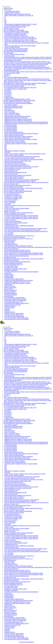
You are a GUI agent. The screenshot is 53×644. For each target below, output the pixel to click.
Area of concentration (10, 201)
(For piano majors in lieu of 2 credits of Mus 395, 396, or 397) (20, 87)
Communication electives (11, 224)
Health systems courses (10, 287)
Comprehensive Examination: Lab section (15, 34)
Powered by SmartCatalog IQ (27, 642)
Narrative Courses (8, 8)
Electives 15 (7, 74)
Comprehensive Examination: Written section (16, 36)
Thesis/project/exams (10, 306)
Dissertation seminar (9, 243)
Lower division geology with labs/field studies (16, 318)
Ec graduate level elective (11, 244)
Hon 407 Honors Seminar (10, 290)
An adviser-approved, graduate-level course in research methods (21, 144)
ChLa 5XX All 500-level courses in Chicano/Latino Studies (19, 37)
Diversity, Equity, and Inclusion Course (14, 54)
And (5, 145)
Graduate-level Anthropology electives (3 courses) (17, 99)
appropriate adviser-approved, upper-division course (17, 161)
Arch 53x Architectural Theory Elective (14, 190)
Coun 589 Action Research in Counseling (14, 237)
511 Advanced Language (10, 125)
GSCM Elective (8, 285)
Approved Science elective (11, 174)
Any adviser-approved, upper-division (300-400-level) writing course (22, 157)
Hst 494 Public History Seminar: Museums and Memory (18, 103)
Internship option (9, 296)
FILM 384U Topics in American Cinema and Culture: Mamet (20, 85)
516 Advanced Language (10, 131)
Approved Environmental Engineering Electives (16, 165)
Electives (7, 76)
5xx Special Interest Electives (12, 194)
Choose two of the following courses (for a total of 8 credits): (20, 46)
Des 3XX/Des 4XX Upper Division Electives (16, 51)
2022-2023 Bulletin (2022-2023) (12, 5)
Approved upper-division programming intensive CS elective (20, 181)
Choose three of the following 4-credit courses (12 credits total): (21, 41)
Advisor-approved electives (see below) (14, 141)
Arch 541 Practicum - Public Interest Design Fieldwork (18, 191)
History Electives (9, 289)
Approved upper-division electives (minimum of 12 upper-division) (21, 180)
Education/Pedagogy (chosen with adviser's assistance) (18, 246)
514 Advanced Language (10, 126)
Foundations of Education (11, 270)
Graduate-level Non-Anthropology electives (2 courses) (18, 280)
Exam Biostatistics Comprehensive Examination (16, 33)
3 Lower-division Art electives (12, 11)
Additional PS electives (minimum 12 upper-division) (18, 121)
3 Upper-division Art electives (12, 13)
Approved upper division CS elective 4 (14, 177)
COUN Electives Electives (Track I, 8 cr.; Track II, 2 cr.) (18, 239)
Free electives (8, 92)
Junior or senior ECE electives (12, 115)
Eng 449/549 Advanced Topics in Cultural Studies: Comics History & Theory (24, 259)
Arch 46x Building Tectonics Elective (13, 187)
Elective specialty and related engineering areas (16, 256)
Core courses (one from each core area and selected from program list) (22, 230)
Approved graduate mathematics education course (17, 26)
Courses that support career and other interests (16, 49)
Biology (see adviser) (10, 211)
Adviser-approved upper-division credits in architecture (18, 136)
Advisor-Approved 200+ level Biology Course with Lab (18, 15)
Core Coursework (9, 233)
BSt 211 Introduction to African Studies (14, 30)
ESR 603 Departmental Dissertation (13, 263)
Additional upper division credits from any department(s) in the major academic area (26, 122)
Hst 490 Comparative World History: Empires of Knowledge (19, 100)
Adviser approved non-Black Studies (14, 135)
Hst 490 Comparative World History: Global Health (17, 102)
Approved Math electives (11, 171)
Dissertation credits (9, 56)
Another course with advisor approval (14, 155)
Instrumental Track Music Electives (13, 106)
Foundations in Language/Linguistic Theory (15, 269)
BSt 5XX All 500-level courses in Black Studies (16, 31)
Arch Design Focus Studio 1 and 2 (13, 195)
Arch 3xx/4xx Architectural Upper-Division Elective (17, 185)
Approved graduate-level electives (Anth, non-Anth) (18, 168)
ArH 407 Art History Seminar (11, 28)
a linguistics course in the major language (15, 142)
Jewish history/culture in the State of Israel (15, 299)
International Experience (10, 293)
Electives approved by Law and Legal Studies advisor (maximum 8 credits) (23, 253)
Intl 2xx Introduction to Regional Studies (14, 298)
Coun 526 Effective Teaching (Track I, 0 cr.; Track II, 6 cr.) (19, 236)
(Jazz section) (8, 109)
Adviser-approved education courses (13, 132)
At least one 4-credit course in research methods (16, 208)
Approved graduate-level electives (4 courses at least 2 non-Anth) (21, 167)
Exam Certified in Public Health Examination (16, 50)
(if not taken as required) (10, 105)
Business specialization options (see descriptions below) (18, 213)
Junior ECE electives (9, 112)
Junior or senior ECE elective (12, 113)
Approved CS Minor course (11, 227)
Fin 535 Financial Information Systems (14, 86)
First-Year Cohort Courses (11, 266)
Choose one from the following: (12, 221)
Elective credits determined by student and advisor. (17, 251)
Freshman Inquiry (9, 97)
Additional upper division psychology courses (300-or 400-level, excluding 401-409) (26, 123)
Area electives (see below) (11, 200)
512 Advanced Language (10, 128)
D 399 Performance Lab (10, 240)
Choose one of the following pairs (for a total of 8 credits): (19, 40)
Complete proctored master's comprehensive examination (19, 226)
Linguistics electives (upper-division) (14, 313)
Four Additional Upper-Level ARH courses (15, 89)
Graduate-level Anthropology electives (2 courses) (17, 282)
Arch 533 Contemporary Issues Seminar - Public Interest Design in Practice (23, 188)
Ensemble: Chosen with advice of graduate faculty (17, 262)
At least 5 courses (9, 207)
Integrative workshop (10, 292)
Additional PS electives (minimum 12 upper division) (18, 119)
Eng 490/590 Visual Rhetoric (11, 260)
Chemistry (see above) (10, 220)
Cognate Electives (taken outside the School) (16, 223)
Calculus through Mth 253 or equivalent (14, 214)
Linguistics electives (9, 312)
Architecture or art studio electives (13, 197)
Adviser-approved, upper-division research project (17, 138)
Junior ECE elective (9, 110)
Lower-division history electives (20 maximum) (16, 319)
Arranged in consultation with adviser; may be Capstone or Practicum (22, 205)
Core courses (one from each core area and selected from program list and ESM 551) (26, 231)
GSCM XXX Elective (9, 286)
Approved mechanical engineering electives (15, 172)
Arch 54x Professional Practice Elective (14, 192)
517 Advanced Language (10, 129)
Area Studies (7, 204)
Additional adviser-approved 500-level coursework (17, 14)
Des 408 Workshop (9, 53)
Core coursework (9, 234)
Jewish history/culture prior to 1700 (13, 302)
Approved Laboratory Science (12, 169)
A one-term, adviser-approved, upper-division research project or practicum (23, 159)
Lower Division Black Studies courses (14, 316)
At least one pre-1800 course (11, 210)
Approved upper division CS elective (14, 178)
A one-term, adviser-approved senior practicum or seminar (19, 158)
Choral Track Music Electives (12, 47)
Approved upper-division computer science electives (18, 175)
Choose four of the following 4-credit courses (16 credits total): (20, 38)
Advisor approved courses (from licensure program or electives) (20, 139)
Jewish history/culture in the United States (15, 300)
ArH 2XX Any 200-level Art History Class (15, 27)
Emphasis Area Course (10, 257)
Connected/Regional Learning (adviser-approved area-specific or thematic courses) (25, 228)
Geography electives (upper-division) (14, 279)
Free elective (7, 90)
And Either (7, 152)
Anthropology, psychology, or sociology (14, 151)
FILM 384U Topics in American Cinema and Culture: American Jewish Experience (25, 83)
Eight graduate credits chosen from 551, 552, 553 (17, 250)
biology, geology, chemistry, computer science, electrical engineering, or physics (25, 154)
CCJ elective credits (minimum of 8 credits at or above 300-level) (21, 216)
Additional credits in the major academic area (16, 118)
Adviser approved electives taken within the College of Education (21, 133)
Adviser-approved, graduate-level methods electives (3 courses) (20, 24)
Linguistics (7, 309)
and (5, 20)
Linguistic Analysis (9, 308)
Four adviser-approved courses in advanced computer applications (21, 272)
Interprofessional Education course (13, 108)
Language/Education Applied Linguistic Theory (16, 303)
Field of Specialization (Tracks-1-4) (13, 264)
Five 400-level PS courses (11, 267)
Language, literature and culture (12, 305)
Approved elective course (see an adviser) (15, 164)
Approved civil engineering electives (14, 162)
